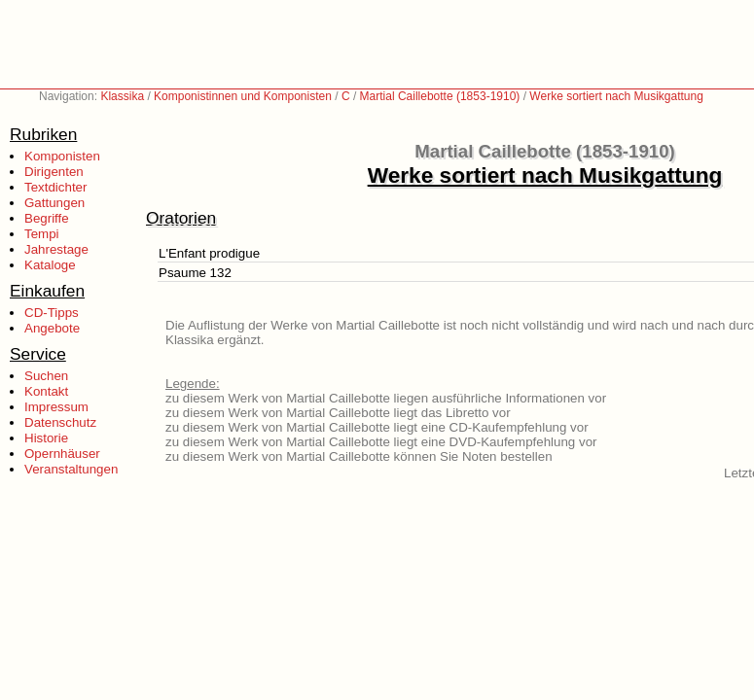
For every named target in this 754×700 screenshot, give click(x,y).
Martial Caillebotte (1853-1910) (440, 96)
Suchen (46, 376)
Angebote (52, 328)
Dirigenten (54, 172)
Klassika (122, 96)
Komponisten (62, 156)
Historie (46, 438)
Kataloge (50, 265)
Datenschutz (60, 422)
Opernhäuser (62, 454)
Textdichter (55, 187)
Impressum (56, 407)
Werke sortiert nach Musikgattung (616, 96)
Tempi (42, 234)
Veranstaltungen (71, 469)
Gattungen (54, 203)
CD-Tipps (52, 313)
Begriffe (47, 218)
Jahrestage (56, 249)
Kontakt (46, 391)
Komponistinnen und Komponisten (243, 96)
